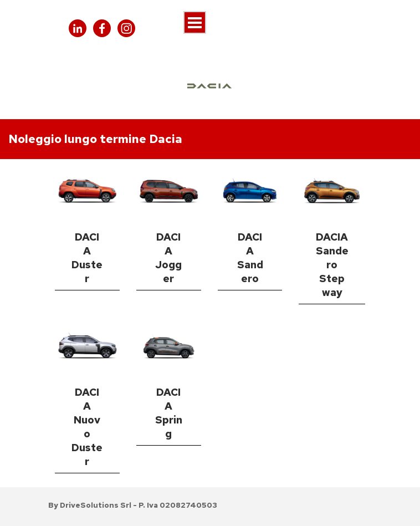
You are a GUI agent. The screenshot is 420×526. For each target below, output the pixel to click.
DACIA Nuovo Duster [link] (87, 427)
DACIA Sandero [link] (250, 258)
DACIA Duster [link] (87, 258)
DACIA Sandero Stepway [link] (332, 265)
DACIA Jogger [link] (168, 258)
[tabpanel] (210, 139)
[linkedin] (78, 28)
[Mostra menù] (195, 22)
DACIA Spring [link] (169, 413)
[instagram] (126, 28)
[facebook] (102, 28)
